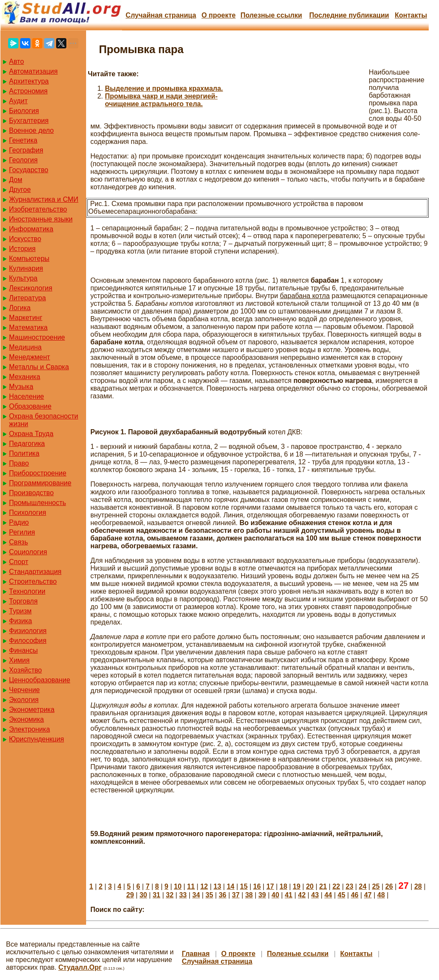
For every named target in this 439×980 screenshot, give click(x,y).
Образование (30, 406)
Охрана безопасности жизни (43, 420)
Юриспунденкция (36, 739)
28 (418, 886)
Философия (28, 641)
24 (363, 886)
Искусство (25, 239)
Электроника (30, 729)
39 (262, 895)
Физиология (28, 631)
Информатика (31, 229)
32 (170, 895)
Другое (20, 190)
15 (244, 886)
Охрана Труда (31, 434)
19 (297, 886)
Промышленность (37, 503)
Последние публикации (349, 15)
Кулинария (26, 268)
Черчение (24, 690)
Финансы (23, 650)
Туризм (20, 611)
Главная (196, 954)
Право (19, 463)
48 (381, 895)
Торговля (23, 601)
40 (275, 895)
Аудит (18, 101)
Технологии (27, 591)
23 (349, 886)
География (26, 150)
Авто (16, 61)
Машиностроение (37, 337)
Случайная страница (161, 15)
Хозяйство (25, 670)
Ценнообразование (40, 680)
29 (130, 895)
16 (257, 886)
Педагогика (27, 444)
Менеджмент (30, 357)
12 (204, 886)
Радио (19, 522)
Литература (27, 298)
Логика (20, 308)
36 (223, 895)
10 (178, 886)
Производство (31, 493)
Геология (23, 160)
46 (355, 895)
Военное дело (31, 130)
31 (156, 895)
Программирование (40, 483)
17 (270, 886)
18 (284, 886)
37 (236, 895)
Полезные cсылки (271, 15)
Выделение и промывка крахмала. (164, 88)
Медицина (25, 347)
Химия (19, 660)
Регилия (22, 532)
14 (230, 886)
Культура (23, 278)
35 (209, 895)
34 (196, 895)
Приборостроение (38, 473)
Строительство (33, 581)
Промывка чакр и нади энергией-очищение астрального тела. (161, 100)
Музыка (21, 387)
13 (218, 886)
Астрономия (28, 91)
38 (249, 895)
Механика (25, 377)
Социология (28, 552)
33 (183, 895)
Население (27, 396)
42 (302, 895)
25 (376, 886)
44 (328, 895)
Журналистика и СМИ (44, 199)
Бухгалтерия (29, 121)
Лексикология (31, 288)
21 (323, 886)
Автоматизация (33, 71)
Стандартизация (35, 572)
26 (389, 886)
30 (143, 895)
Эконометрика (32, 710)
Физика (21, 621)
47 (368, 895)
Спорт (19, 562)
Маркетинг (26, 318)
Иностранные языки (41, 219)
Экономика (27, 719)
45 (341, 895)
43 (315, 895)
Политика (24, 453)
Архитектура (29, 81)
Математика (28, 327)
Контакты (411, 15)
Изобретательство (38, 209)
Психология (28, 512)
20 (310, 886)
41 (289, 895)
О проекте (218, 15)
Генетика (23, 140)
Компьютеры (29, 258)
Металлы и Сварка (39, 367)
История (22, 249)
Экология (24, 700)
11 (191, 886)
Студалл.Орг (80, 967)
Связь (18, 542)
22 (336, 886)
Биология (24, 111)
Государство (29, 170)
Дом (16, 180)
